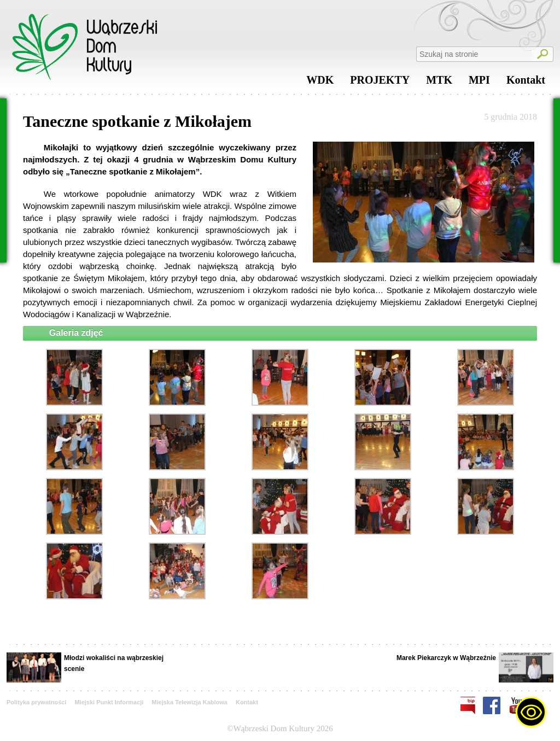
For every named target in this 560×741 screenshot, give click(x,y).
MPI (479, 83)
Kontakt (526, 83)
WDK (320, 83)
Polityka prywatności (36, 702)
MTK (439, 83)
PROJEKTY (380, 83)
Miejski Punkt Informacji (109, 702)
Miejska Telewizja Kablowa (189, 702)
